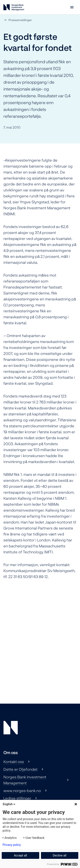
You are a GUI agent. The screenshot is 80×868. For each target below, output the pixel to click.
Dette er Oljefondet (20, 769)
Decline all (60, 855)
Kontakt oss (14, 762)
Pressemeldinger (20, 20)
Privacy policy (12, 845)
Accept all (20, 855)
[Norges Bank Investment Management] (14, 8)
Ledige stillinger (17, 798)
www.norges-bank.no (22, 791)
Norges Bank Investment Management (25, 780)
